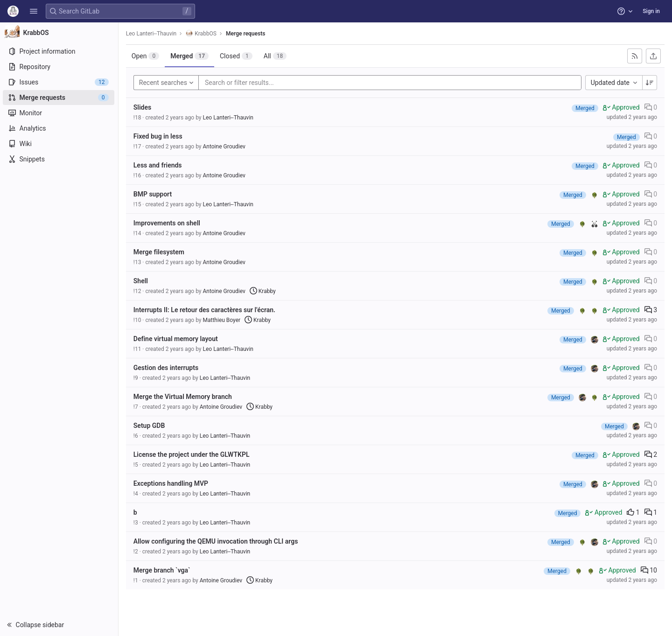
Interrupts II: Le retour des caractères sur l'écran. (205, 310)
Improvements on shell (168, 223)
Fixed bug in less (159, 136)
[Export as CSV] (653, 56)
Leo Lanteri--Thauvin (152, 34)
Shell (142, 281)
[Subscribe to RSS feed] (635, 56)
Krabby (264, 291)
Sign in (651, 11)
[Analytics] (59, 128)
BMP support (154, 194)
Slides (143, 107)
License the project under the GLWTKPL (192, 454)
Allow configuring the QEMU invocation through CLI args (217, 541)
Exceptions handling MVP (172, 483)
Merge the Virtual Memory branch (184, 397)
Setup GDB (150, 426)
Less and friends (159, 165)
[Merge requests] (59, 98)
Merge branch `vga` (163, 570)
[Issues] (59, 82)
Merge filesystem (160, 252)
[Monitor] (59, 113)
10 (649, 570)
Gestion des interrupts (167, 368)
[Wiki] (59, 144)
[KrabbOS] (60, 33)
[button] (34, 11)
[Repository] (59, 67)
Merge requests (246, 34)
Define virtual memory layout (177, 339)
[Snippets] (59, 159)
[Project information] (59, 51)
